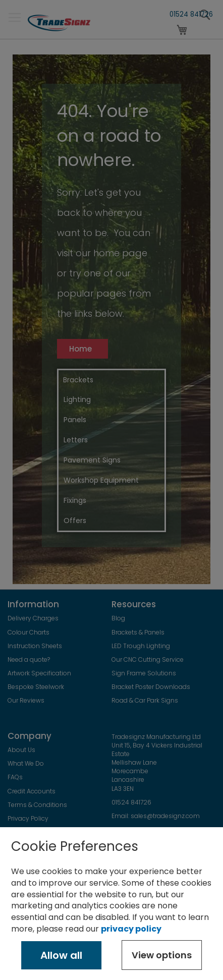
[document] (111, 904)
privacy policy (131, 929)
